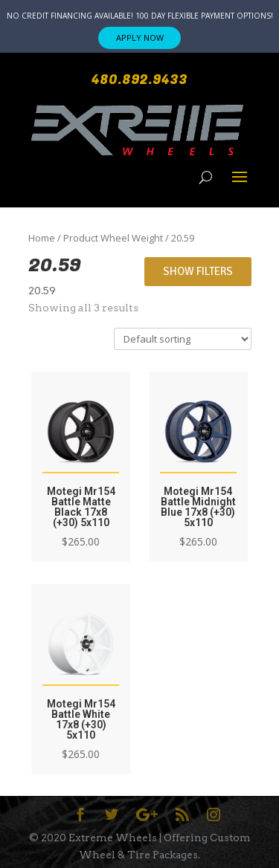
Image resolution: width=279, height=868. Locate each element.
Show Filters (198, 271)
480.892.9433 (139, 80)
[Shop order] (183, 339)
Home (42, 238)
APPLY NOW (140, 38)
